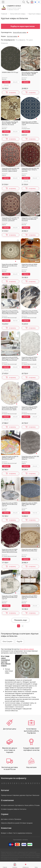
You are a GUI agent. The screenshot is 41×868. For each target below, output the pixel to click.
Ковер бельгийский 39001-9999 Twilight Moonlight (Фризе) (30, 504)
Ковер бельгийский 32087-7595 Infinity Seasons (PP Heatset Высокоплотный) (10, 551)
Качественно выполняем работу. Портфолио (31, 727)
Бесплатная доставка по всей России (10, 764)
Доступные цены (10, 725)
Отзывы (37, 805)
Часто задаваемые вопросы (23, 833)
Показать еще (20, 620)
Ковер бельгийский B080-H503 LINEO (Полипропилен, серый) (30, 123)
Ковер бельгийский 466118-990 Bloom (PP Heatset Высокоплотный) (10, 458)
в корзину (12, 92)
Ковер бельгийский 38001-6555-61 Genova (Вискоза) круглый (10, 504)
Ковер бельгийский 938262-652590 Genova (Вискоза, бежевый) (30, 219)
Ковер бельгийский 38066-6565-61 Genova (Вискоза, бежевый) (10, 266)
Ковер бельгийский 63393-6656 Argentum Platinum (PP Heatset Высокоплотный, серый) (10, 359)
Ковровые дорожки (19, 795)
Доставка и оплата (7, 819)
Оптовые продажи (26, 823)
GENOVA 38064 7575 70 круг (10, 72)
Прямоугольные (6, 795)
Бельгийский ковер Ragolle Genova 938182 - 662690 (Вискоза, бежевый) (30, 74)
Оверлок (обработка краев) (10, 823)
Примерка (18, 819)
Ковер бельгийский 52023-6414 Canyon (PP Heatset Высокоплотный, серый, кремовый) (10, 408)
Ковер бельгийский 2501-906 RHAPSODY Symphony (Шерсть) (30, 458)
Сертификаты (19, 805)
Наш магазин (31, 763)
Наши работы (29, 805)
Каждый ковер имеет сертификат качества (31, 745)
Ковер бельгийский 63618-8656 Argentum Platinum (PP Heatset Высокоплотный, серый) (10, 312)
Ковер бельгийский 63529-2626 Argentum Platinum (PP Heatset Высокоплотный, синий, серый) (30, 312)
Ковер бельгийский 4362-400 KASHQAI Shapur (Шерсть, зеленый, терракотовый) (11, 170)
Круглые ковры (12, 36)
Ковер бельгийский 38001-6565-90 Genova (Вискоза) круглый (30, 597)
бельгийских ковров (27, 649)
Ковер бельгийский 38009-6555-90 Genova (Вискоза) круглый (10, 597)
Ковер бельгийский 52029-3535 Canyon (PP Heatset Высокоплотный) (30, 408)
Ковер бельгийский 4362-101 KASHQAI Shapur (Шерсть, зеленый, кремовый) (11, 219)
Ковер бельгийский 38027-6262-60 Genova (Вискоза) (30, 550)
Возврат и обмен (7, 833)
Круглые (29, 795)
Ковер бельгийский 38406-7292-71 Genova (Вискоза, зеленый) (30, 266)
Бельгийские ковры (20, 32)
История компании (8, 805)
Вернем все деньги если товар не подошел (10, 746)
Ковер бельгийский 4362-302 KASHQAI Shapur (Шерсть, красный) (30, 170)
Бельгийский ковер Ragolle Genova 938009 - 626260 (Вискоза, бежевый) (10, 123)
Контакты (23, 809)
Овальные (36, 795)
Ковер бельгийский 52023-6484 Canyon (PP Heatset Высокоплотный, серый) (30, 359)
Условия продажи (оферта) (10, 809)
